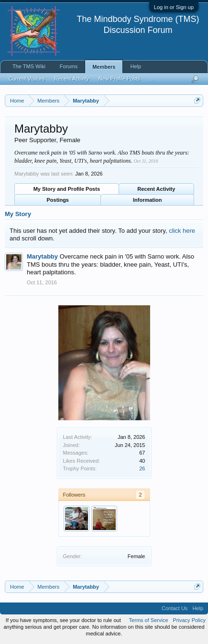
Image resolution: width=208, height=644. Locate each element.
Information (148, 200)
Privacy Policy (189, 620)
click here (182, 231)
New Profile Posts (119, 79)
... (152, 79)
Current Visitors (27, 79)
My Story (18, 214)
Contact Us (175, 608)
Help (136, 66)
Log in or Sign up (174, 7)
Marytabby (42, 256)
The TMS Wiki (29, 66)
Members (104, 67)
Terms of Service (149, 620)
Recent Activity (156, 189)
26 (142, 468)
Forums (69, 66)
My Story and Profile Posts (67, 189)
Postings (58, 200)
